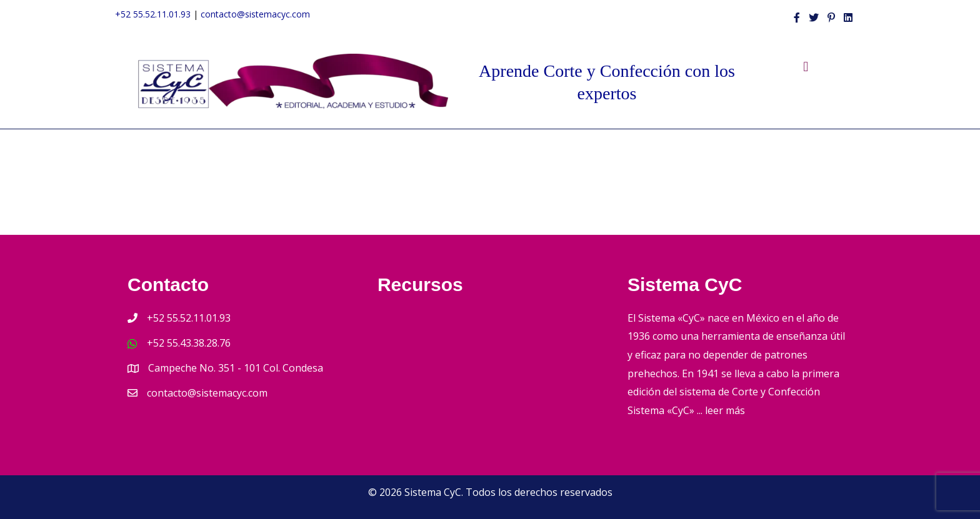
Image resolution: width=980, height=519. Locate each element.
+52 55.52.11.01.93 (153, 14)
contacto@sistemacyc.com (255, 14)
